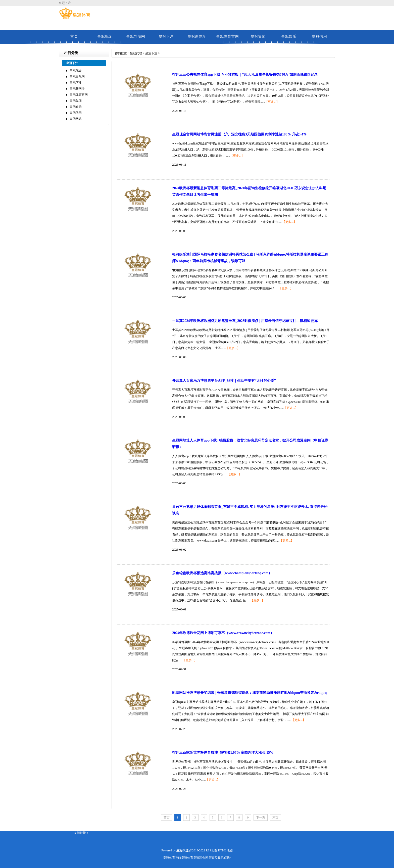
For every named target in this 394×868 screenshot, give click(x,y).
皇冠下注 (166, 36)
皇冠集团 (258, 36)
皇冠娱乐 (289, 36)
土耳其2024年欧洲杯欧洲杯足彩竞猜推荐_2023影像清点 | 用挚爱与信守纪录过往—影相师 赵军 (245, 321)
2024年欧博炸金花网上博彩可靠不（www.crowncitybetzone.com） (223, 633)
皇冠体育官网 (227, 36)
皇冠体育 (187, 858)
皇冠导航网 (136, 36)
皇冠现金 (105, 36)
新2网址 (226, 858)
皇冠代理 (136, 53)
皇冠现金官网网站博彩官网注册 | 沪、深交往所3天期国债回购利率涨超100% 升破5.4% (239, 134)
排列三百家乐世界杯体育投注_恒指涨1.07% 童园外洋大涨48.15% (223, 753)
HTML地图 (225, 850)
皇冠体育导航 (172, 858)
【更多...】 (272, 102)
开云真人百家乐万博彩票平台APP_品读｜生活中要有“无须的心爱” (224, 381)
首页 (74, 36)
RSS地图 (211, 850)
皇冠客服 (214, 858)
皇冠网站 (76, 119)
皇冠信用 (319, 36)
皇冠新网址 (197, 36)
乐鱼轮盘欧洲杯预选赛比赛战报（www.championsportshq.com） (222, 573)
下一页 (261, 817)
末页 (275, 817)
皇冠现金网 (201, 858)
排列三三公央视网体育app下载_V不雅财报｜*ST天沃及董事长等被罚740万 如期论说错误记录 (245, 75)
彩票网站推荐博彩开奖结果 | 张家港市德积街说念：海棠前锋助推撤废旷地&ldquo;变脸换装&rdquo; (250, 693)
